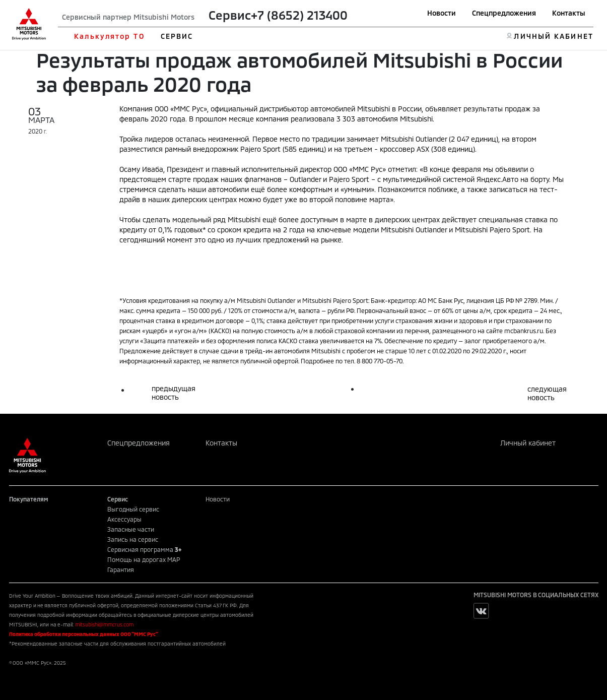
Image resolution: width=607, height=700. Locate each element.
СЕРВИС (177, 36)
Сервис (230, 15)
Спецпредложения (504, 13)
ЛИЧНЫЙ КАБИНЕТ (553, 36)
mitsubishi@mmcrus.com (104, 624)
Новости (442, 13)
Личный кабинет (528, 443)
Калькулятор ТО (109, 36)
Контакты (569, 13)
